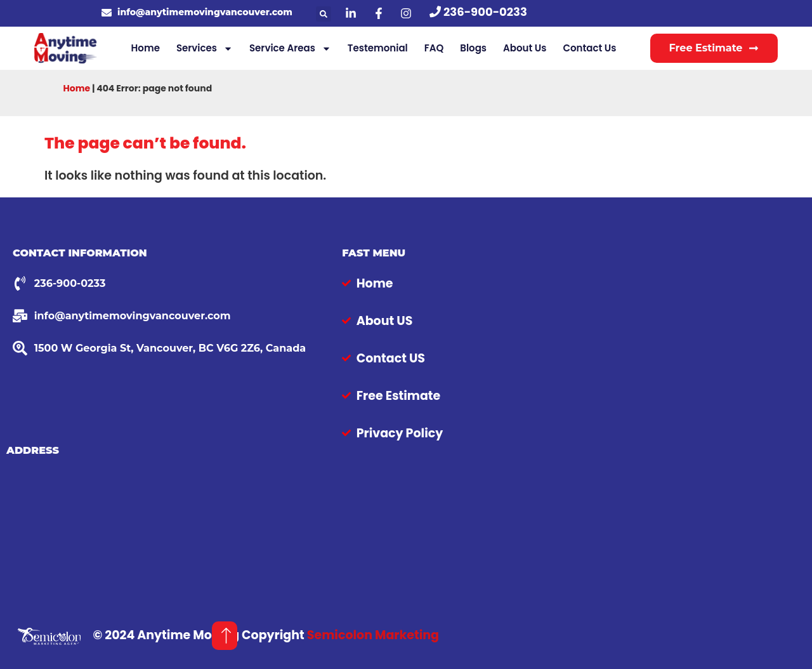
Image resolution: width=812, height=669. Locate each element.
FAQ (434, 48)
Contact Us (589, 48)
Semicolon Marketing (373, 635)
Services (205, 49)
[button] (324, 14)
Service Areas (290, 49)
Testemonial (378, 48)
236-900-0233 (485, 12)
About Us (525, 48)
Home (146, 48)
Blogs (473, 48)
